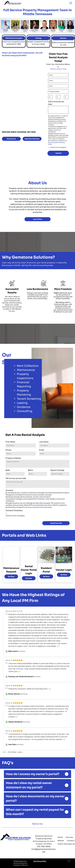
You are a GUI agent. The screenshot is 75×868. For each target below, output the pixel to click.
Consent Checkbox (14, 510)
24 (11, 752)
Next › (15, 752)
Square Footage (57, 470)
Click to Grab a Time (58, 69)
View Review (21, 651)
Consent (9, 490)
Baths (30, 470)
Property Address (13, 458)
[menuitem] (60, 837)
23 (9, 752)
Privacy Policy (47, 507)
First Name (10, 442)
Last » (20, 752)
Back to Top (38, 824)
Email (42, 450)
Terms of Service (53, 142)
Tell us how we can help (56, 103)
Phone (8, 450)
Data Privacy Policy (40, 861)
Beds (8, 470)
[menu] (71, 3)
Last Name (44, 442)
